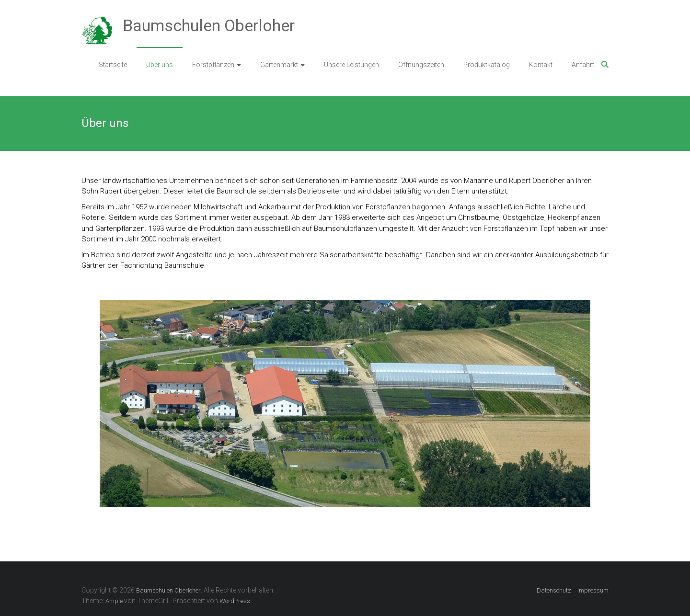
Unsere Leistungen (351, 65)
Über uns (160, 65)
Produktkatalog (487, 65)
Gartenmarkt (279, 65)
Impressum (593, 590)
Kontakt (541, 65)
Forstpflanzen (213, 65)
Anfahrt (583, 65)
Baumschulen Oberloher (209, 25)
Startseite (113, 65)
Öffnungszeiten (421, 65)
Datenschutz (554, 590)
